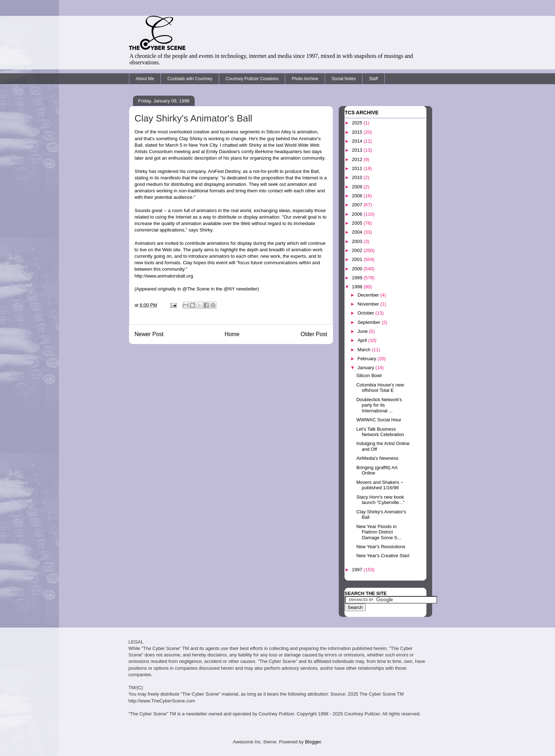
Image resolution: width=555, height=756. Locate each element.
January (366, 368)
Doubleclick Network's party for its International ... (379, 405)
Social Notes (344, 79)
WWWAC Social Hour (379, 420)
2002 (358, 250)
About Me (145, 79)
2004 (358, 232)
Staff (373, 79)
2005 (358, 223)
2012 (358, 159)
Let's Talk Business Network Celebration (380, 432)
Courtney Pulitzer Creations (252, 79)
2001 (358, 259)
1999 (358, 278)
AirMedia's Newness (377, 458)
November (369, 304)
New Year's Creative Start (383, 556)
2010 (358, 177)
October (366, 313)
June (363, 331)
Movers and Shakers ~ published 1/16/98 (380, 485)
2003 (358, 241)
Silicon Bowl (369, 375)
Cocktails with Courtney (190, 79)
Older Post (314, 334)
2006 (358, 214)
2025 (358, 123)
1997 (358, 570)
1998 (358, 287)
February (367, 359)
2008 (358, 196)
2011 (358, 168)
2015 (358, 132)
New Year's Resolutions (381, 547)
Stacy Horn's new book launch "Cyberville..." (380, 500)
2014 (358, 141)
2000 (358, 269)
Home (232, 334)
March (365, 350)
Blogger (313, 742)
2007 (358, 205)
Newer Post (149, 334)
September (369, 322)
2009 (358, 187)
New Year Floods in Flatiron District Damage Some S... (379, 532)
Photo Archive (305, 79)
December (369, 295)
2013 (358, 150)
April (363, 340)
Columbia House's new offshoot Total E (380, 388)
